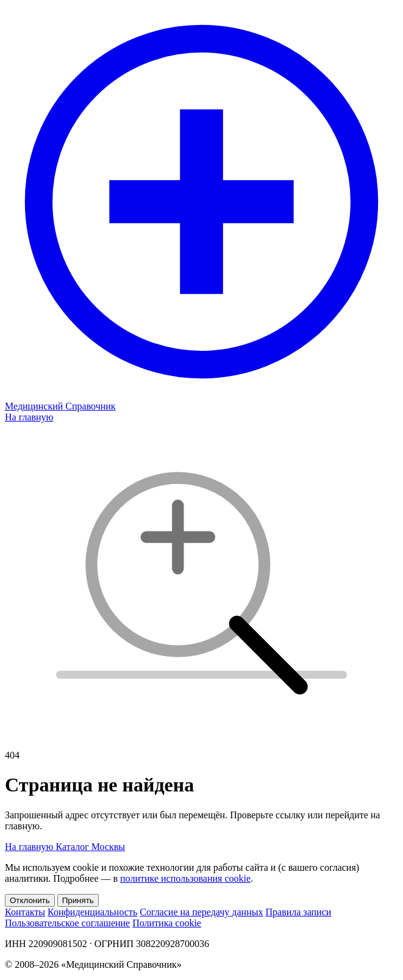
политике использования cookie (185, 878)
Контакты (25, 912)
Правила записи (298, 912)
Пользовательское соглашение (67, 923)
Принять (78, 900)
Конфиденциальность (92, 912)
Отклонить (30, 900)
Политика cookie (167, 923)
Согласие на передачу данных (201, 912)
